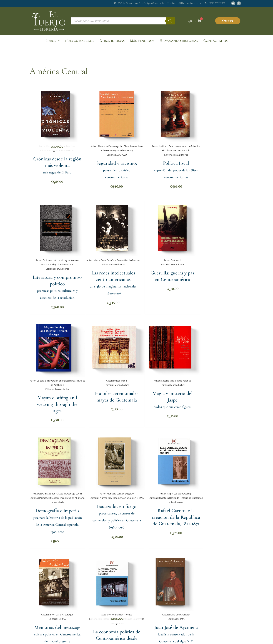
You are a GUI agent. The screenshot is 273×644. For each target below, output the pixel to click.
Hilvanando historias (179, 41)
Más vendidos (142, 41)
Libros (52, 41)
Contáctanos (216, 41)
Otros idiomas (112, 41)
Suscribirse (171, 621)
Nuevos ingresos (79, 41)
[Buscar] (170, 21)
